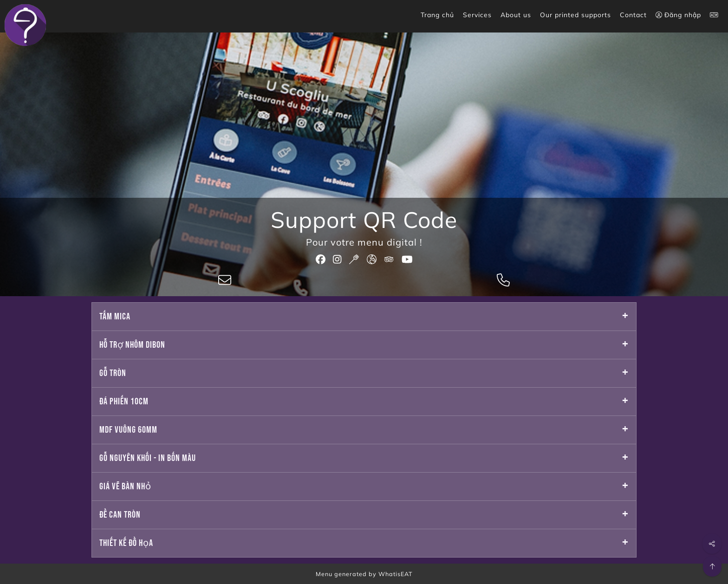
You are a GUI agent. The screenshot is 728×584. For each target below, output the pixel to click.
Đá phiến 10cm (124, 402)
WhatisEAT (396, 574)
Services (477, 15)
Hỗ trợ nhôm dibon (132, 345)
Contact (633, 15)
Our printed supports (575, 15)
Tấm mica (115, 317)
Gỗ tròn (113, 373)
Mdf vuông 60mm (128, 430)
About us (516, 15)
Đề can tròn (120, 515)
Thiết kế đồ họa (126, 543)
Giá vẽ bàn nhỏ (125, 487)
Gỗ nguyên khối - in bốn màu (148, 458)
